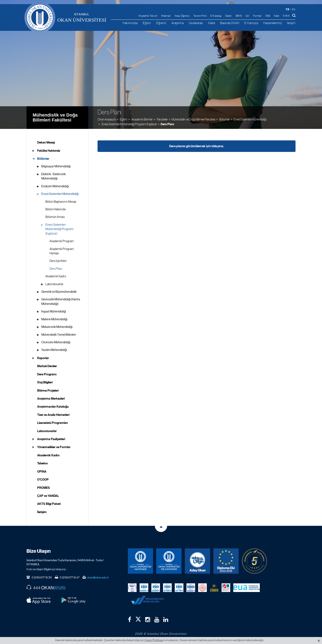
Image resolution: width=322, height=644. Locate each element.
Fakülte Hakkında (49, 151)
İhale (277, 16)
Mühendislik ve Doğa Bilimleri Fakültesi (55, 117)
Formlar (258, 16)
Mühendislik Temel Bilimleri (59, 335)
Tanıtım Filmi (200, 16)
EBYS (239, 16)
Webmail (166, 16)
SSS (268, 16)
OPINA (42, 472)
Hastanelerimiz (273, 23)
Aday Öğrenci (182, 16)
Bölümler (43, 159)
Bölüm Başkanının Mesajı (61, 202)
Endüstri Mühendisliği (55, 186)
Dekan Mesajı (46, 142)
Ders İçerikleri (58, 261)
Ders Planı (167, 124)
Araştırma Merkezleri (51, 399)
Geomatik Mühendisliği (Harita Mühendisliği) (61, 301)
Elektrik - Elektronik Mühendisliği (53, 176)
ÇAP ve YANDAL (48, 496)
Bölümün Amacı (55, 217)
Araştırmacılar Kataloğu (53, 407)
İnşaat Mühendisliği (54, 311)
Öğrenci (161, 23)
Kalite (212, 23)
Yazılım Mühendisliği (54, 350)
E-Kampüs (251, 23)
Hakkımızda (130, 23)
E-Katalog (216, 16)
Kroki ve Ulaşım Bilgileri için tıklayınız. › (47, 569)
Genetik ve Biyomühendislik (59, 292)
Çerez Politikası (154, 640)
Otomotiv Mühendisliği (56, 342)
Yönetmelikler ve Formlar (54, 447)
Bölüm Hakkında (55, 209)
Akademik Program (62, 241)
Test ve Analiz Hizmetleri (53, 415)
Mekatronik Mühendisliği (57, 327)
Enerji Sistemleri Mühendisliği (250, 119)
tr (287, 9)
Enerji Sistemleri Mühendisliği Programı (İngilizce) (59, 229)
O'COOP (43, 480)
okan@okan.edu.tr (98, 577)
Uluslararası (196, 23)
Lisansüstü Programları (52, 423)
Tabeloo (43, 463)
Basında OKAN (230, 23)
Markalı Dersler (47, 366)
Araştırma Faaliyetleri (51, 439)
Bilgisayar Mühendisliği (56, 166)
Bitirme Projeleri (48, 391)
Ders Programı (47, 374)
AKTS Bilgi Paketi (49, 504)
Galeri (229, 16)
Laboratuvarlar (54, 284)
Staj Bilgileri (45, 382)
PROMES (44, 488)
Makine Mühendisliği (54, 319)
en (294, 9)
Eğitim (147, 23)
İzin (248, 16)
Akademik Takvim (148, 16)
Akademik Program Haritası (62, 251)
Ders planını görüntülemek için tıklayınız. (197, 146)
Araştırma (178, 23)
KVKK (286, 16)
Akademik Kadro (56, 276)
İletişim (291, 23)
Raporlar (43, 358)
